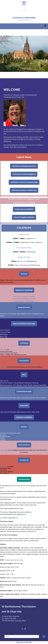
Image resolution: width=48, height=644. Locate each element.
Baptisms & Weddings (24, 290)
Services (24, 274)
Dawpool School (24, 307)
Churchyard (24, 361)
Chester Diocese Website (24, 209)
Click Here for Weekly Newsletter (24, 166)
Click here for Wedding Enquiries (24, 299)
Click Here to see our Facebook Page (24, 182)
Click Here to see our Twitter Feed (24, 190)
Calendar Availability (24, 417)
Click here (4, 350)
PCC (24, 375)
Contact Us (24, 460)
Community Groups (24, 391)
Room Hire (24, 406)
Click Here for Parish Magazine (24, 174)
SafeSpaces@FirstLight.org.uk (14, 560)
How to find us (24, 445)
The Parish (24, 343)
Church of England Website (24, 217)
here (15, 282)
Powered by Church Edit (24, 643)
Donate (24, 427)
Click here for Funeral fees (24, 301)
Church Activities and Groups (24, 324)
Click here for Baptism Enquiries (24, 297)
